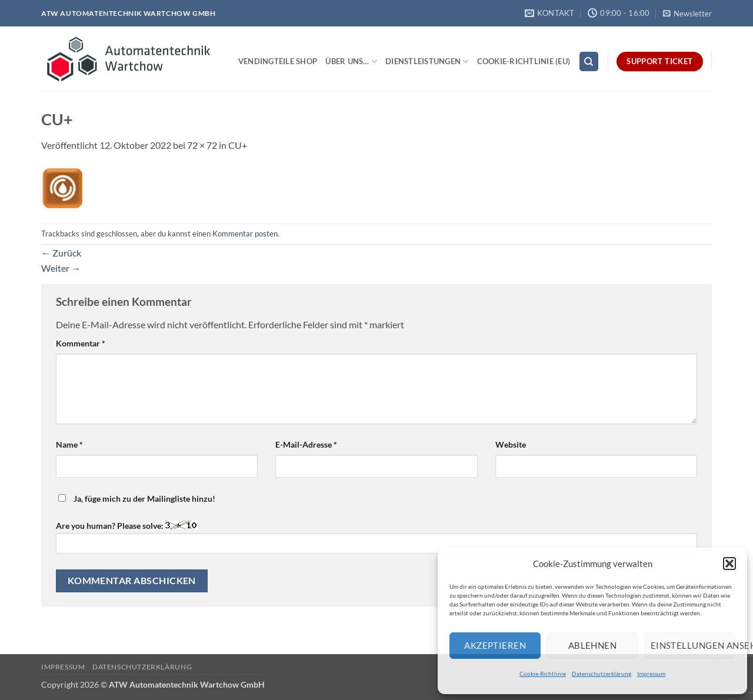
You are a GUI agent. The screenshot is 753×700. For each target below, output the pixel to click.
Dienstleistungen (427, 61)
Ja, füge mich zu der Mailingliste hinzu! (137, 499)
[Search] (589, 61)
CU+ (238, 145)
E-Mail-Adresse (306, 444)
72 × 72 (202, 145)
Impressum (651, 674)
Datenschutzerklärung (602, 674)
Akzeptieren (495, 645)
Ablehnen (593, 645)
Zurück (61, 253)
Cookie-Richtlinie (543, 674)
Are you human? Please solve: (376, 537)
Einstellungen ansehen (693, 645)
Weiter (61, 268)
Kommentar (81, 343)
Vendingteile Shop (278, 61)
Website (511, 444)
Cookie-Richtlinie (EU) (524, 61)
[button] (729, 564)
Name (69, 444)
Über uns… (351, 61)
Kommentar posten (245, 234)
